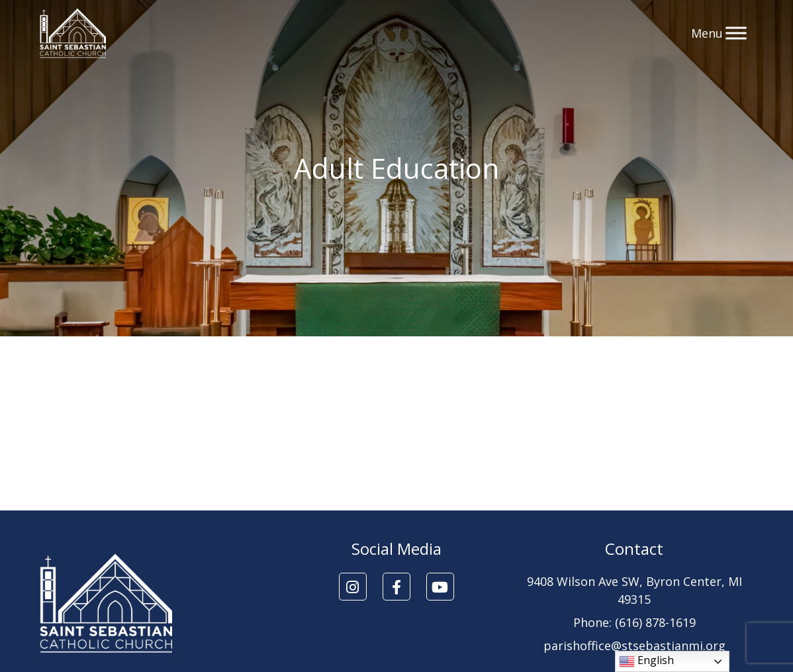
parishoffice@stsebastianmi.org (634, 646)
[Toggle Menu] (736, 33)
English (646, 661)
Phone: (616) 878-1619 (634, 622)
